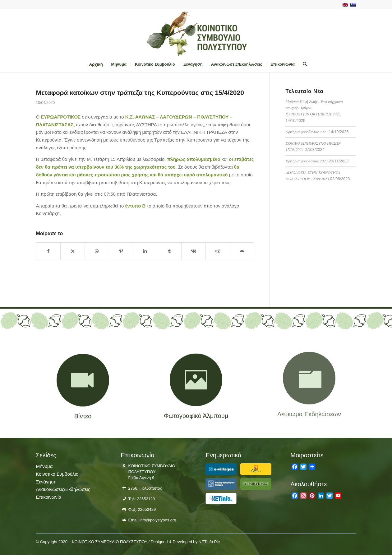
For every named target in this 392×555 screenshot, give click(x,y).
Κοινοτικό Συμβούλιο (57, 474)
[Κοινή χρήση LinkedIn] (145, 251)
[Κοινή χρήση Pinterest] (121, 251)
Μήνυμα (44, 466)
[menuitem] (96, 64)
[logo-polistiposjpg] (196, 33)
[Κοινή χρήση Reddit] (218, 251)
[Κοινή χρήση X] (73, 251)
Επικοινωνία (49, 497)
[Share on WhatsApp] (97, 251)
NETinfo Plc (209, 542)
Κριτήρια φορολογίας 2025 (307, 132)
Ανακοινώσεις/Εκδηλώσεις (63, 489)
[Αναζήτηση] (303, 64)
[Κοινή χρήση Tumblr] (169, 251)
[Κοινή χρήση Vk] (194, 251)
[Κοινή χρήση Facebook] (48, 251)
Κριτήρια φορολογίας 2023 (307, 161)
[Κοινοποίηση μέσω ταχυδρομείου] (242, 251)
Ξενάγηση (46, 482)
